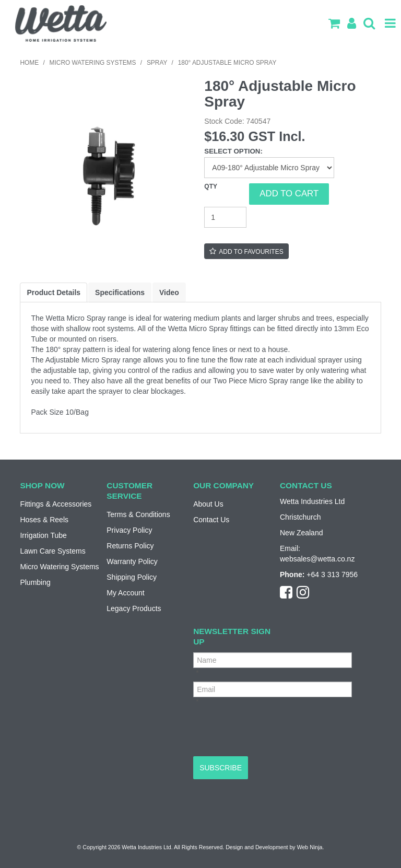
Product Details (54, 292)
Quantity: (227, 194)
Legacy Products (134, 608)
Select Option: (233, 151)
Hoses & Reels (44, 520)
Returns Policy (130, 546)
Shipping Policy (132, 577)
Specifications (120, 292)
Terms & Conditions (138, 514)
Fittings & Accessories (56, 504)
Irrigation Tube (43, 535)
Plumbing (35, 582)
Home (29, 63)
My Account (125, 593)
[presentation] (273, 731)
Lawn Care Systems (52, 551)
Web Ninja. (311, 847)
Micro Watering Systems (93, 63)
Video (169, 292)
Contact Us (211, 520)
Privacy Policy (129, 530)
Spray (157, 63)
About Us (208, 504)
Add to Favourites (251, 252)
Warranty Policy (132, 561)
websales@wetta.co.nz (317, 559)
